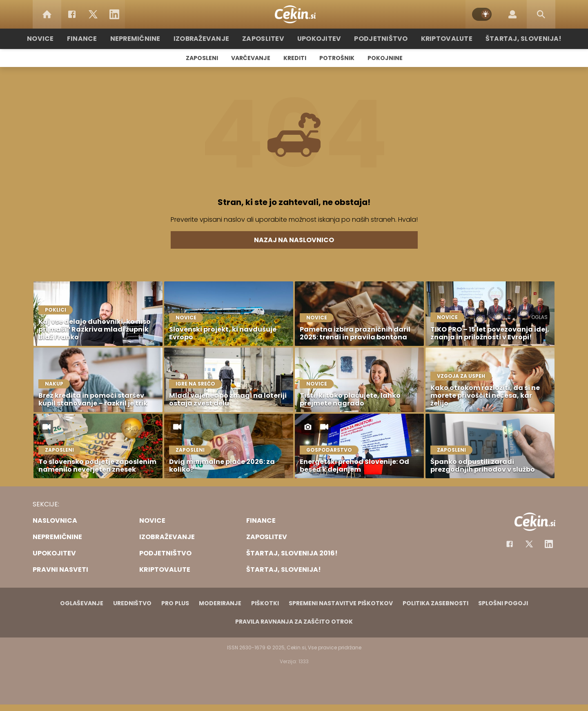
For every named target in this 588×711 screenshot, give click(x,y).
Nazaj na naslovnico (294, 240)
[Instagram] (549, 544)
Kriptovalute (438, 39)
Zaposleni (202, 58)
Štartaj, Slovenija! (509, 39)
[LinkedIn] (114, 14)
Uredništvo (132, 603)
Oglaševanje (82, 603)
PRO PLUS (175, 603)
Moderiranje (220, 603)
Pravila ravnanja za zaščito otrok (294, 622)
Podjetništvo (377, 39)
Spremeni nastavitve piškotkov (341, 603)
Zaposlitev (267, 39)
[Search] (541, 14)
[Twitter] (93, 14)
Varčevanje (251, 58)
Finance (96, 39)
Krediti (295, 58)
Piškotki (265, 603)
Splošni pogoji (503, 603)
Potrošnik (337, 58)
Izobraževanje (209, 39)
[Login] (512, 14)
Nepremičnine (147, 39)
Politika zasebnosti (435, 603)
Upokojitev (319, 39)
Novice (57, 39)
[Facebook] (72, 14)
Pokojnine (385, 58)
